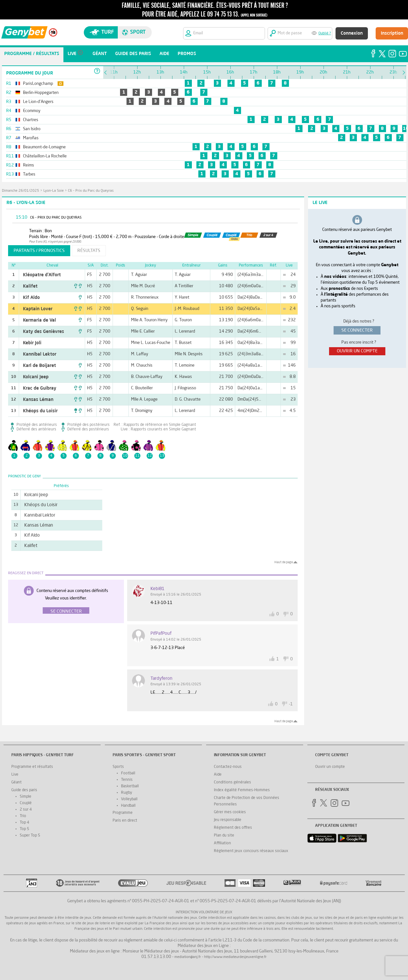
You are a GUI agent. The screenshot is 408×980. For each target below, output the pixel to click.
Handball (128, 806)
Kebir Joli (32, 343)
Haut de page (284, 562)
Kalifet (30, 286)
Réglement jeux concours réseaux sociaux (251, 851)
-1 (291, 704)
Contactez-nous (228, 767)
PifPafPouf (161, 633)
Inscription (392, 33)
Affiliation (222, 843)
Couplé (26, 803)
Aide (218, 775)
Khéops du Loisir (40, 411)
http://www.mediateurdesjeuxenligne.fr (235, 957)
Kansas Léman (38, 400)
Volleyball (129, 799)
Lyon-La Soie (54, 191)
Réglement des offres (233, 828)
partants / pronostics (39, 251)
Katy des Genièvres (44, 332)
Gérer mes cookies (230, 812)
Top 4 (24, 823)
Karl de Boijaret (39, 366)
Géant (17, 782)
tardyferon (161, 678)
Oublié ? (325, 34)
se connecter (357, 330)
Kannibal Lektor (40, 354)
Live (15, 775)
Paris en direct (125, 821)
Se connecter (66, 611)
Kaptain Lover (38, 309)
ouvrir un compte (357, 351)
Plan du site (224, 836)
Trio (23, 816)
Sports (118, 767)
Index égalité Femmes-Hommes (242, 790)
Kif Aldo (31, 298)
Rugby (127, 793)
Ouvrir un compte (330, 767)
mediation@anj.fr (188, 957)
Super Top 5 (30, 836)
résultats (89, 251)
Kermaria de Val (39, 320)
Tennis (127, 780)
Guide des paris (24, 790)
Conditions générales (232, 782)
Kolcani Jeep (36, 377)
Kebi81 (157, 589)
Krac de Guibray (40, 388)
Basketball (130, 786)
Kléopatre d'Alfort (42, 275)
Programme (123, 813)
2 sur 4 (26, 810)
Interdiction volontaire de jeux (204, 912)
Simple (26, 797)
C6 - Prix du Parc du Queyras (91, 191)
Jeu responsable (228, 820)
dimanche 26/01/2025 (21, 191)
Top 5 (24, 829)
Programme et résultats (32, 767)
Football (128, 773)
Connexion (352, 33)
